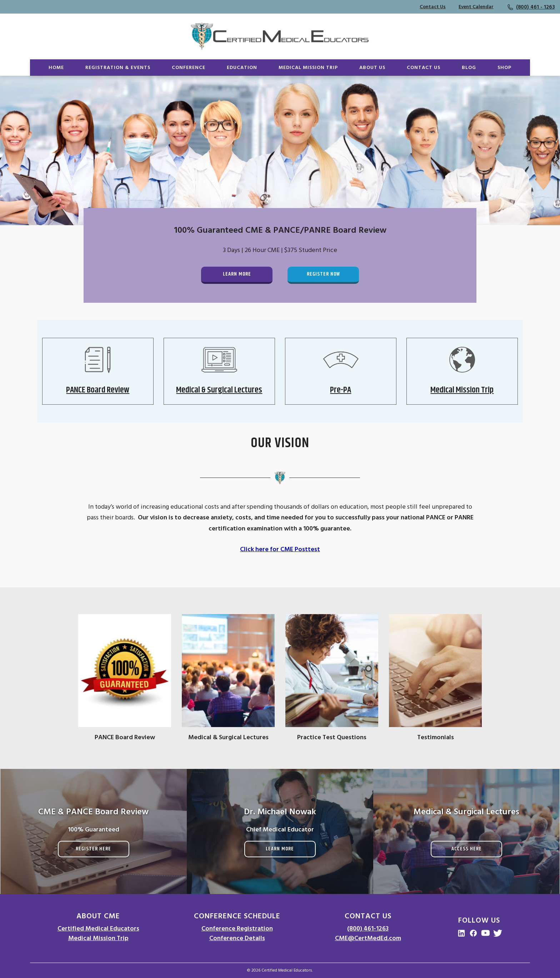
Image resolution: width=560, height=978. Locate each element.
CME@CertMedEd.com (368, 938)
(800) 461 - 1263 (535, 7)
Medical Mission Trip (308, 68)
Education (242, 68)
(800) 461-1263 (368, 928)
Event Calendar (476, 7)
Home (56, 68)
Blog (469, 68)
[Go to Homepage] (280, 36)
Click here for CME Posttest (280, 549)
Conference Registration (237, 928)
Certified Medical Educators (98, 928)
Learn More (237, 274)
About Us (372, 68)
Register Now (323, 274)
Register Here (93, 849)
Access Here (467, 849)
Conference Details (237, 938)
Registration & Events (118, 68)
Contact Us (433, 7)
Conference (189, 68)
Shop (504, 68)
